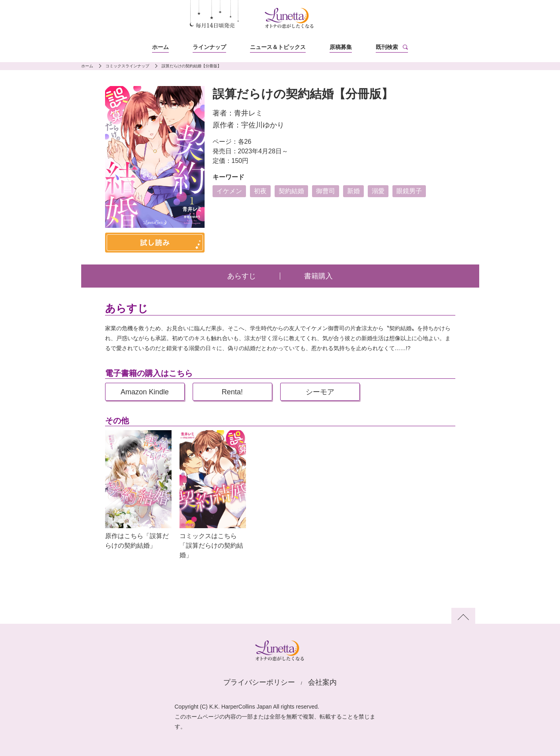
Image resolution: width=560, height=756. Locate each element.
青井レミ (248, 113)
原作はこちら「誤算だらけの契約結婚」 (137, 541)
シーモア (320, 392)
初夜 (260, 191)
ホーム (160, 47)
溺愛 (378, 191)
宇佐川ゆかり (263, 125)
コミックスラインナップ (127, 66)
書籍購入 (318, 276)
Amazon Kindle (145, 392)
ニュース (278, 47)
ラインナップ (209, 47)
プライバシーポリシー (259, 682)
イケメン (229, 191)
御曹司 (326, 191)
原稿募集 (341, 47)
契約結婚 (291, 191)
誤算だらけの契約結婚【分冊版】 (191, 66)
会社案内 (322, 682)
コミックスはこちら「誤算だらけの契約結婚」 (211, 545)
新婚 (353, 191)
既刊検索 (387, 47)
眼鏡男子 (409, 191)
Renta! (232, 392)
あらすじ (242, 276)
